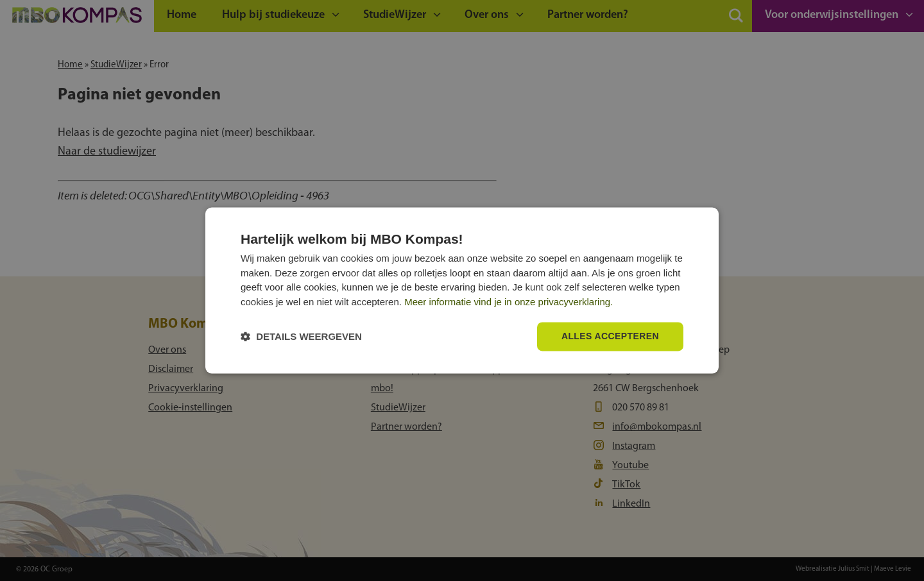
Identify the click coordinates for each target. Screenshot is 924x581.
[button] (301, 337)
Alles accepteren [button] (610, 337)
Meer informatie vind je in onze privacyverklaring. (509, 302)
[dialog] (462, 290)
